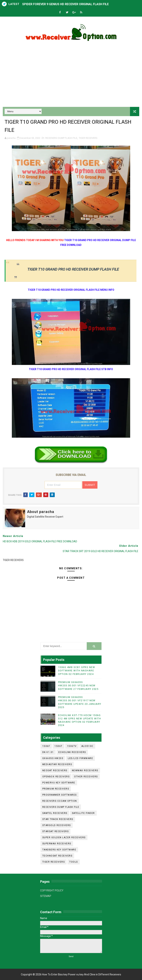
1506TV (72, 746)
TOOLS (74, 862)
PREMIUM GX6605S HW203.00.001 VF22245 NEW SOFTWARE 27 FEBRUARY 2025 (78, 685)
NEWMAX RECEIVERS (85, 770)
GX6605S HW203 (53, 758)
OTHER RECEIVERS (86, 777)
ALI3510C (87, 746)
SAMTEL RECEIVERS (55, 813)
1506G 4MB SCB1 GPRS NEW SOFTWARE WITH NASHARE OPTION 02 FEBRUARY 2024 (77, 671)
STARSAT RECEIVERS (56, 831)
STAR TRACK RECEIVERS (58, 819)
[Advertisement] (71, 75)
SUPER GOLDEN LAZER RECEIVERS (64, 837)
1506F (46, 746)
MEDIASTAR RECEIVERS (57, 764)
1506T (59, 746)
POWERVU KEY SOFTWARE (59, 783)
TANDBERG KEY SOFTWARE (59, 850)
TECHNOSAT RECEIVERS (57, 856)
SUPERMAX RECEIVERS (57, 844)
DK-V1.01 (48, 752)
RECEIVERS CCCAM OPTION (60, 801)
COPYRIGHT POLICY (52, 890)
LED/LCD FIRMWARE (80, 758)
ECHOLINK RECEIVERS (72, 752)
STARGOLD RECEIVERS (57, 825)
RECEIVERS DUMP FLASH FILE (61, 138)
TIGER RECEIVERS (88, 138)
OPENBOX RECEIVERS (56, 777)
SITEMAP (46, 896)
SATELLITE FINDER (83, 813)
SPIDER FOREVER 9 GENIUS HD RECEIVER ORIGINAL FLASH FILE (65, 4)
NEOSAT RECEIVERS (55, 770)
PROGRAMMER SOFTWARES (60, 795)
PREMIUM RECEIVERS (56, 789)
